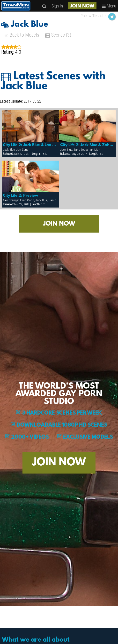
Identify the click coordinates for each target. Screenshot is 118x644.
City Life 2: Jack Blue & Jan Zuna (30, 145)
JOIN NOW (82, 6)
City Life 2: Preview (21, 196)
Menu (109, 6)
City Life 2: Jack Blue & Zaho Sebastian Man (88, 145)
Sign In (57, 6)
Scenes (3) (58, 36)
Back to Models (21, 36)
